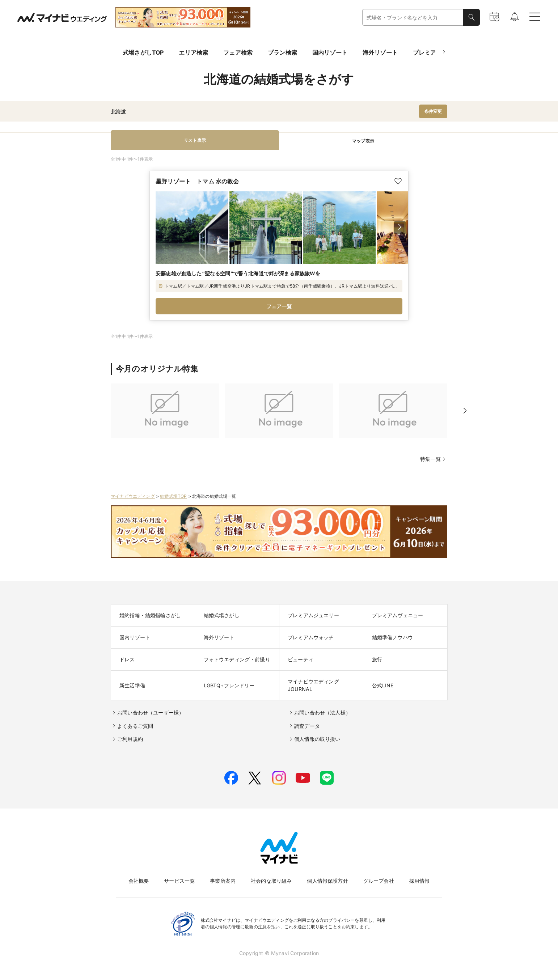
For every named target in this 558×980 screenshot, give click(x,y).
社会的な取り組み (271, 881)
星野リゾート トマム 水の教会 (197, 181)
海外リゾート (380, 52)
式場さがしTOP (143, 52)
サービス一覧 (179, 881)
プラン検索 (282, 52)
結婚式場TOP (173, 496)
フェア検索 (238, 52)
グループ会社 (379, 881)
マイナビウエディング (133, 496)
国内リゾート (330, 52)
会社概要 (139, 881)
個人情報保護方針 (327, 881)
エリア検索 (193, 52)
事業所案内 (223, 881)
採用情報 (420, 881)
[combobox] (413, 18)
